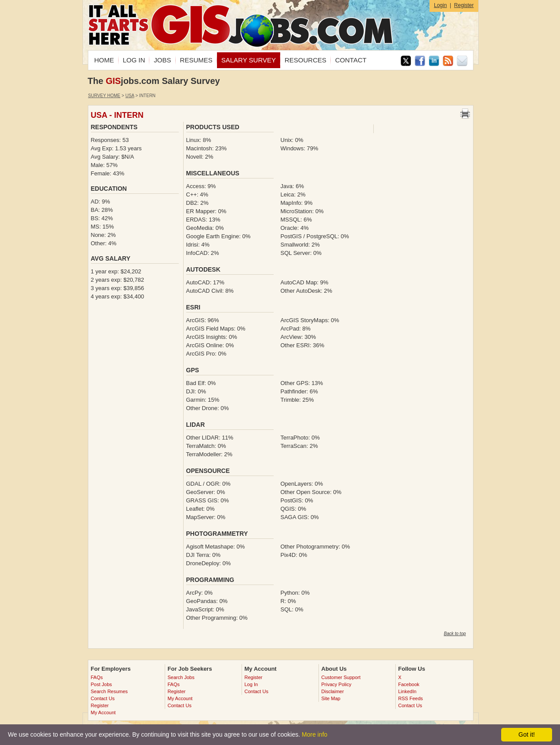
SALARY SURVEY (249, 60)
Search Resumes (109, 691)
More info (314, 734)
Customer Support (341, 677)
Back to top (455, 634)
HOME (104, 60)
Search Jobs (181, 677)
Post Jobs (101, 684)
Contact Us (103, 698)
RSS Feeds (411, 698)
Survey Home (105, 96)
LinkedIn (408, 691)
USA (130, 96)
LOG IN (134, 60)
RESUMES (196, 60)
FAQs (97, 677)
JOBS (162, 60)
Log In (251, 684)
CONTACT (351, 60)
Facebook (409, 684)
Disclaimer (333, 691)
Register (464, 5)
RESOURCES (305, 60)
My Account (103, 712)
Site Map (331, 698)
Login (440, 5)
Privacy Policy (336, 684)
